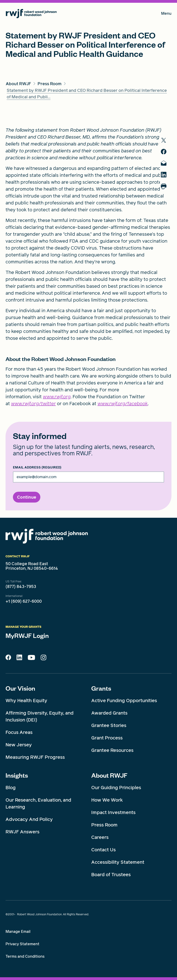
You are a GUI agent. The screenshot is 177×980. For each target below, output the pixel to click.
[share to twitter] (166, 140)
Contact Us (103, 850)
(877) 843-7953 (21, 587)
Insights (17, 775)
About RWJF (109, 775)
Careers (100, 837)
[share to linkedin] (166, 175)
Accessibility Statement (118, 862)
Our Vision (20, 688)
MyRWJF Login (27, 635)
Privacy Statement (22, 944)
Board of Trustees (111, 875)
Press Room (104, 825)
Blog (11, 788)
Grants (101, 688)
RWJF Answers (22, 832)
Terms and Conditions (25, 956)
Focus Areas (19, 732)
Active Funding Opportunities (124, 701)
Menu (166, 14)
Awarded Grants (109, 713)
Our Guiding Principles (116, 788)
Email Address (37, 468)
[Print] (166, 186)
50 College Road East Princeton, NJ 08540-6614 (32, 566)
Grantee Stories (109, 725)
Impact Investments (113, 812)
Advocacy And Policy (29, 819)
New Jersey (19, 745)
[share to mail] (166, 163)
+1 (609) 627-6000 (24, 601)
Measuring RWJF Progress (35, 757)
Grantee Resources (112, 750)
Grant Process (107, 738)
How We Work (107, 800)
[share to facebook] (166, 152)
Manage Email (18, 932)
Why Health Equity (26, 701)
